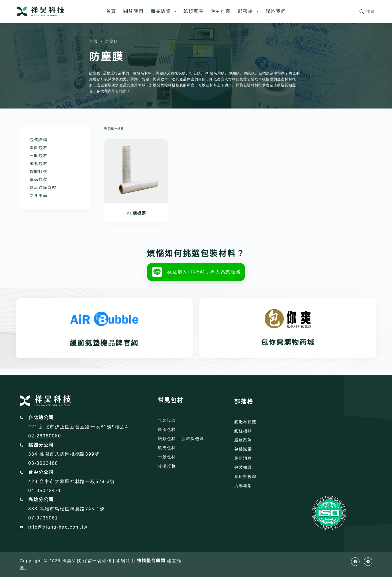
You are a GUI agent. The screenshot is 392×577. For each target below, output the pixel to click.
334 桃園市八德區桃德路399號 (64, 454)
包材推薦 (221, 11)
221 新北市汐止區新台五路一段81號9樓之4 (78, 427)
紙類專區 (194, 11)
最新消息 (243, 458)
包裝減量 (243, 449)
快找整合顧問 (151, 561)
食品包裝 (39, 179)
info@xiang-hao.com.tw (58, 527)
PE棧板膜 (136, 213)
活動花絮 (243, 486)
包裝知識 (243, 467)
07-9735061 (43, 518)
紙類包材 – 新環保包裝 (181, 439)
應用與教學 (245, 476)
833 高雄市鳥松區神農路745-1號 (67, 509)
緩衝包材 (39, 148)
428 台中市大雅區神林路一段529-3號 (72, 481)
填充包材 (39, 163)
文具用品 (39, 195)
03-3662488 (43, 463)
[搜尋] (367, 12)
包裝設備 (39, 140)
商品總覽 (165, 11)
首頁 (111, 11)
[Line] (368, 562)
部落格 (249, 11)
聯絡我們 (276, 11)
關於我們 (133, 11)
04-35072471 (45, 491)
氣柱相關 (243, 431)
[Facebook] (355, 562)
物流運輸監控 (43, 187)
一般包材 (39, 155)
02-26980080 (45, 436)
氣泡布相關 (245, 422)
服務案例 (243, 440)
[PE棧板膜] (136, 171)
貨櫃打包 (39, 171)
